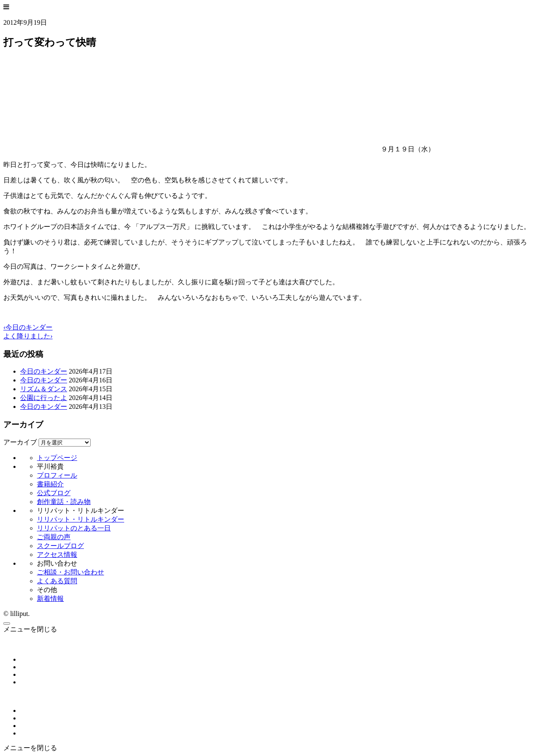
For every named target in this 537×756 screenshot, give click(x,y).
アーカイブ (20, 442)
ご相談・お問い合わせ (70, 572)
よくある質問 (57, 581)
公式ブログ (54, 493)
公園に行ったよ (44, 398)
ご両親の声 (54, 537)
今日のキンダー (44, 371)
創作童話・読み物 (64, 502)
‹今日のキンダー (28, 327)
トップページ (57, 458)
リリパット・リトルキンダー (81, 519)
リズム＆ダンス (44, 389)
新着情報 (50, 599)
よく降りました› (28, 336)
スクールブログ (60, 546)
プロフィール (57, 475)
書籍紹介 (50, 484)
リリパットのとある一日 (74, 528)
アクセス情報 (57, 555)
